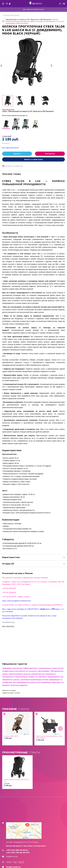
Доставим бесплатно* (11, 148)
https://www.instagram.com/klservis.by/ (17, 601)
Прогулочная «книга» (12, 15)
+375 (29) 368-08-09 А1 (17, 850)
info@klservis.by (12, 856)
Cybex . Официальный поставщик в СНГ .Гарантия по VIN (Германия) (28, 111)
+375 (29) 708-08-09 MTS (18, 853)
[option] (26, 62)
